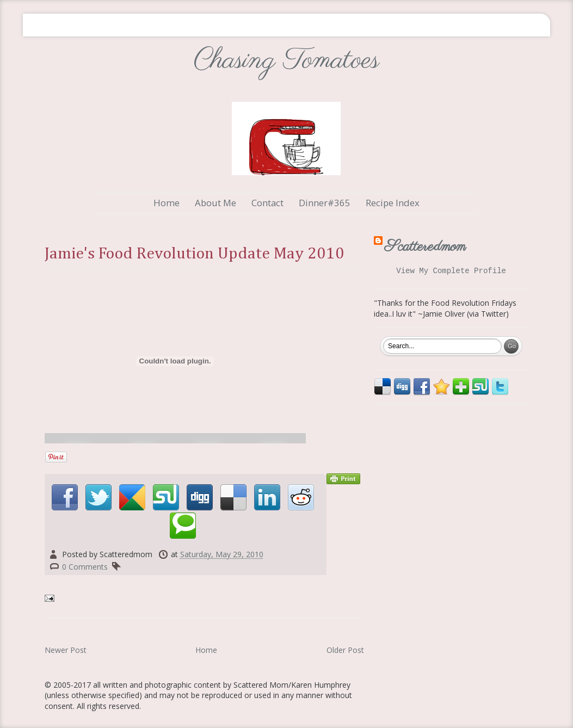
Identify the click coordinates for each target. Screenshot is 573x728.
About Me (215, 203)
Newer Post (66, 650)
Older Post (345, 650)
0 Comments (85, 567)
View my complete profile (451, 272)
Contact (267, 203)
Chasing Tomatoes (286, 61)
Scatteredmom (425, 247)
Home (167, 203)
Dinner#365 (325, 203)
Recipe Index (393, 203)
